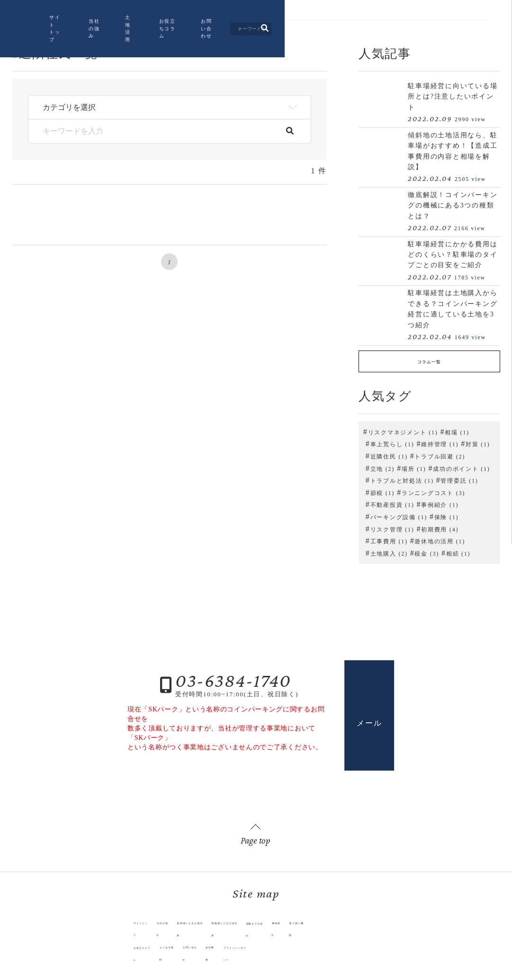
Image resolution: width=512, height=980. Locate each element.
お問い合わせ (347, 25)
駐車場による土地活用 (169, 931)
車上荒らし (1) (392, 441)
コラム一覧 (429, 360)
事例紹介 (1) (440, 502)
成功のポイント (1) (461, 466)
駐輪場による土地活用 (231, 931)
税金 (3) (427, 550)
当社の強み (186, 25)
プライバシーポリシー (248, 944)
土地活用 (234, 25)
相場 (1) (457, 429)
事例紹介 (321, 931)
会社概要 (203, 944)
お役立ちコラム (287, 25)
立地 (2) (383, 466)
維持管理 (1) (440, 441)
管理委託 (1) (459, 478)
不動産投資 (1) (392, 502)
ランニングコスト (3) (433, 490)
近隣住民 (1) (389, 453)
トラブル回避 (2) (440, 453)
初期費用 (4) (440, 526)
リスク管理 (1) (392, 526)
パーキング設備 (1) (399, 514)
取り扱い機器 (355, 931)
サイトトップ (132, 25)
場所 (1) (414, 466)
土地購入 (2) (389, 550)
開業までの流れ (284, 931)
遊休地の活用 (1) (440, 539)
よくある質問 (130, 944)
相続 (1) (458, 550)
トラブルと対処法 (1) (402, 478)
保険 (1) (447, 514)
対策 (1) (478, 441)
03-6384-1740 (233, 678)
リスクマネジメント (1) (403, 429)
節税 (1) (383, 490)
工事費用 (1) (389, 539)
